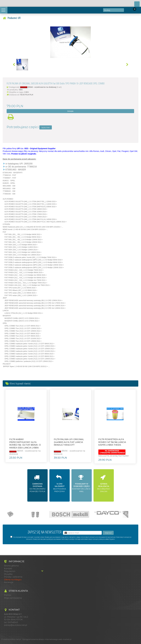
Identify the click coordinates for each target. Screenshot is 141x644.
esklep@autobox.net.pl (16, 625)
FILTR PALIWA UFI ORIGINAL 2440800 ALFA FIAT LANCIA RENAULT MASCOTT (69, 442)
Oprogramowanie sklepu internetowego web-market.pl (47, 639)
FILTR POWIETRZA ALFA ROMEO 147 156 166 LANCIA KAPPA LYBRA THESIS (112, 442)
